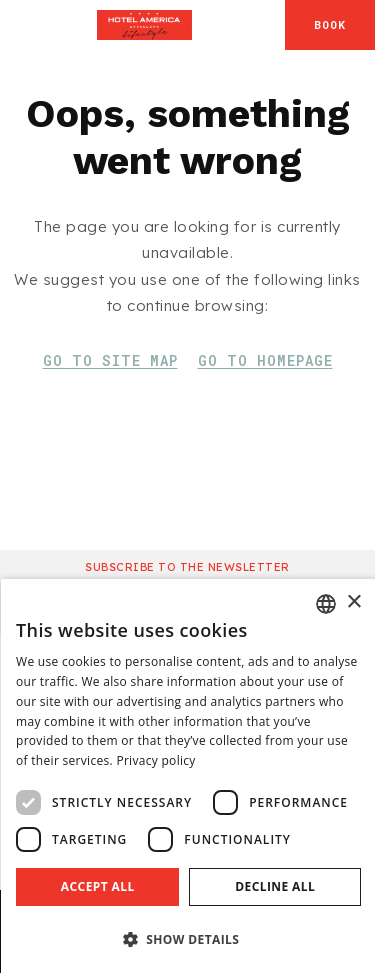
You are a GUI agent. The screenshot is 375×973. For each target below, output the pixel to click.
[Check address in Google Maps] (266, 25)
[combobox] (326, 604)
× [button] (353, 602)
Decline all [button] (275, 886)
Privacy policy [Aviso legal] (155, 760)
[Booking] (330, 25)
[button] (188, 938)
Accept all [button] (98, 886)
